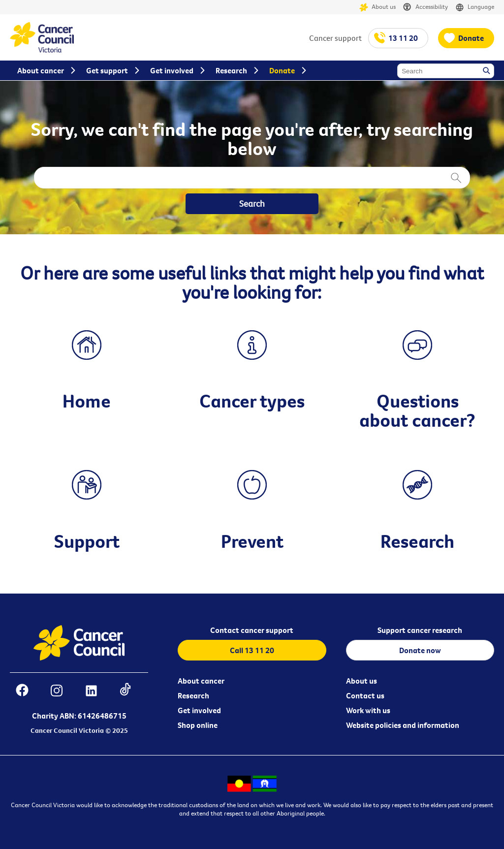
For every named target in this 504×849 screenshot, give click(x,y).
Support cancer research (420, 630)
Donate (471, 38)
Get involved (199, 710)
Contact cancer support (252, 630)
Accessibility (425, 7)
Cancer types (252, 401)
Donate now (420, 650)
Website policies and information (403, 725)
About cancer (201, 681)
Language (475, 7)
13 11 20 (403, 38)
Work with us (368, 710)
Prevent (252, 541)
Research (417, 541)
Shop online (198, 725)
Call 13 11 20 (252, 650)
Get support (107, 70)
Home (87, 401)
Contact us (365, 695)
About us (378, 7)
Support (87, 541)
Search (487, 71)
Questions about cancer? (417, 410)
